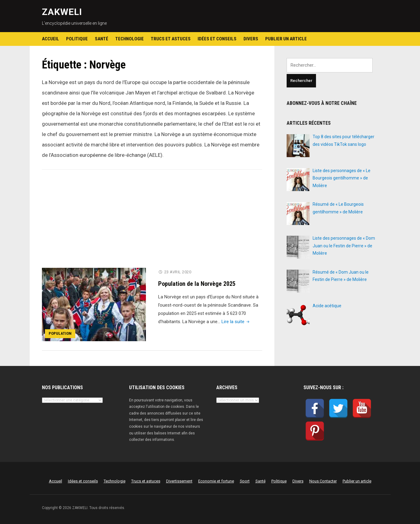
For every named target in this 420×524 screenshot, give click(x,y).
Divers (251, 39)
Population (60, 333)
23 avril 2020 (178, 272)
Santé (102, 39)
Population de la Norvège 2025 (197, 284)
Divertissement (179, 481)
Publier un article (286, 39)
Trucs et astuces (171, 39)
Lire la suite (236, 322)
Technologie (130, 39)
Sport (245, 481)
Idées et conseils (217, 39)
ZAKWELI (62, 12)
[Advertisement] (152, 223)
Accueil (50, 39)
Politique (77, 39)
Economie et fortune (216, 481)
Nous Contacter (323, 481)
